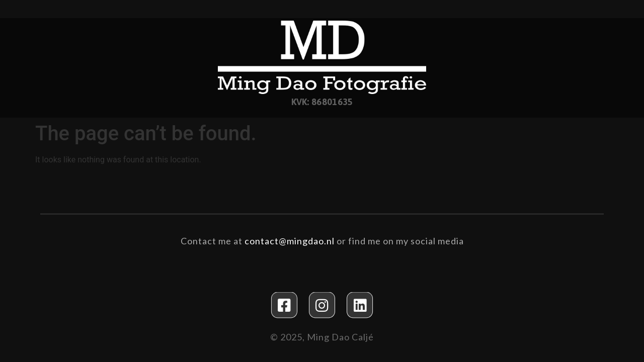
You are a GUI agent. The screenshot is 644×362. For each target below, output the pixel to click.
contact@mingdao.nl (290, 240)
